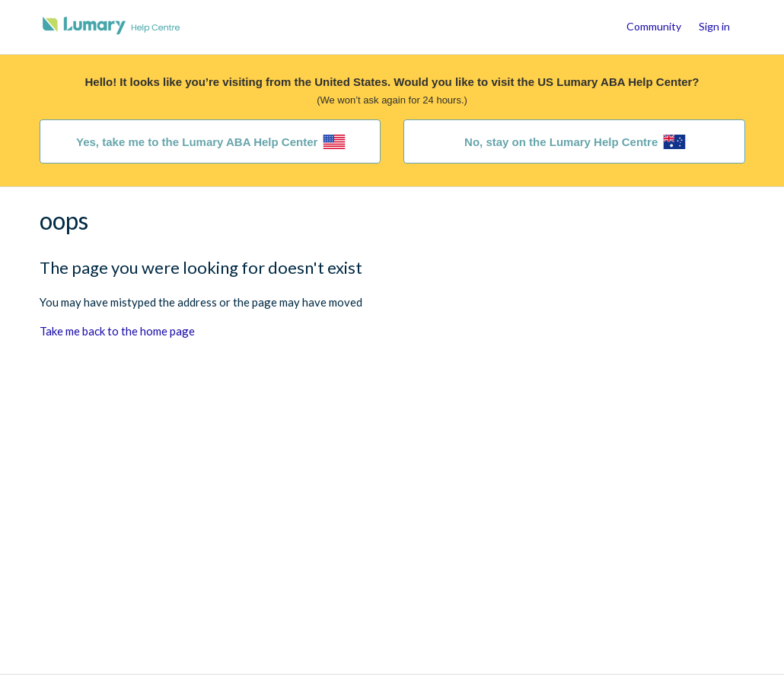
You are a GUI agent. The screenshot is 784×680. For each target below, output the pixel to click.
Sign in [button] (714, 26)
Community (654, 26)
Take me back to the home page (117, 331)
